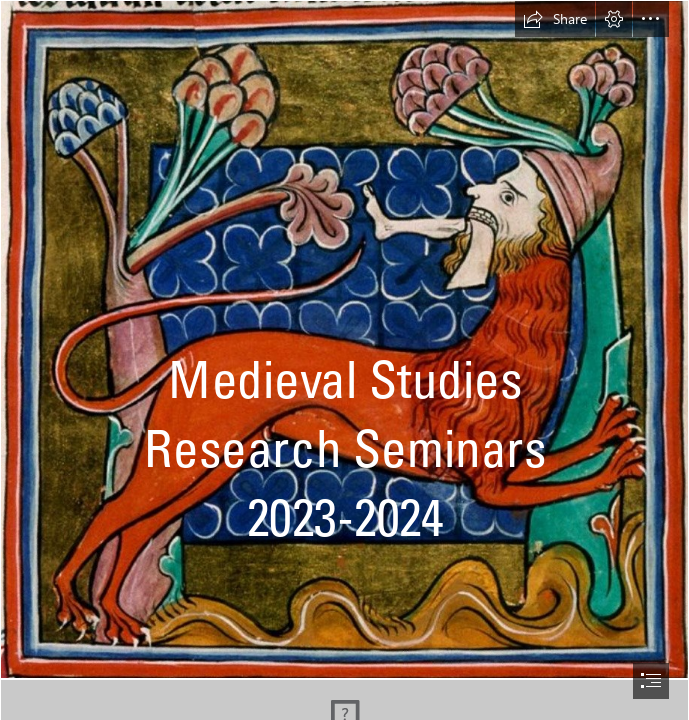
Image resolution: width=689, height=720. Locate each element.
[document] (344, 360)
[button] (555, 19)
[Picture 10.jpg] (344, 339)
